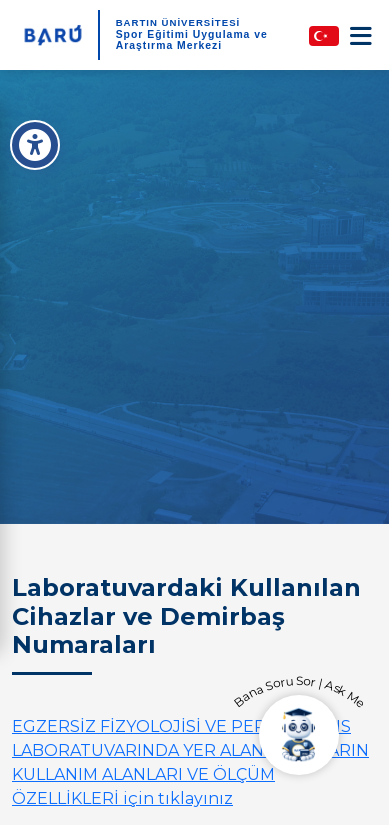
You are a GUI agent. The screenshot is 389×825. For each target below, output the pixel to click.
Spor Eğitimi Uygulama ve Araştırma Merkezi (192, 40)
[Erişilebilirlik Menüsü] (35, 145)
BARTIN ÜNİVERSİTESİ (178, 22)
